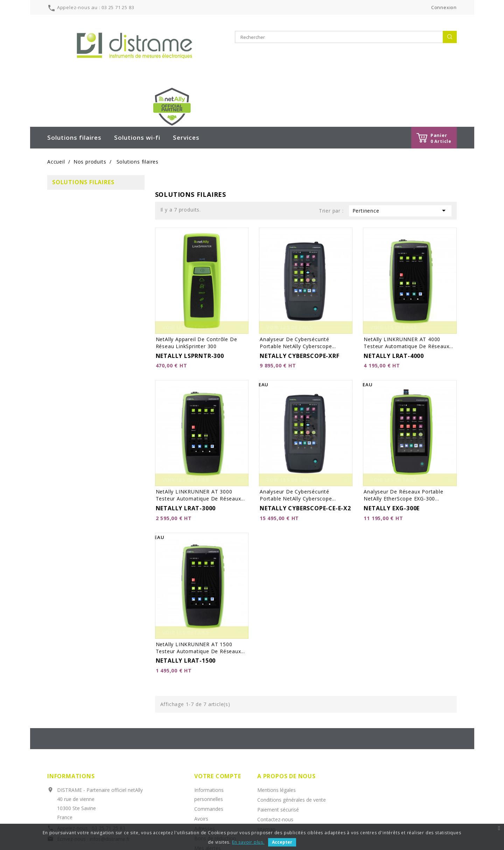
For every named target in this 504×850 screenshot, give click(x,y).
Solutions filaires (74, 86)
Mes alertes (208, 797)
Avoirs (201, 768)
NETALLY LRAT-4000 (394, 305)
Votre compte (218, 725)
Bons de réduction (215, 787)
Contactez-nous (275, 768)
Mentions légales (276, 739)
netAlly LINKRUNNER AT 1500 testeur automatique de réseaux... (200, 597)
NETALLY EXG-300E (392, 457)
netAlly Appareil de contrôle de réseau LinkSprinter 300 (197, 292)
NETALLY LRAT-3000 (186, 457)
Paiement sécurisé (278, 758)
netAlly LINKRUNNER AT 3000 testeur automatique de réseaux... (200, 444)
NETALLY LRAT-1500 (186, 609)
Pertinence (400, 159)
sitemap (266, 778)
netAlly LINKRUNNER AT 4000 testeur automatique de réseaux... (408, 292)
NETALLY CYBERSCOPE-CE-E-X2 (305, 457)
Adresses (205, 777)
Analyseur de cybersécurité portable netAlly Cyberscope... (298, 292)
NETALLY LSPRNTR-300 (190, 305)
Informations (71, 725)
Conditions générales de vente (292, 749)
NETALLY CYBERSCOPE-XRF (300, 305)
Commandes (209, 758)
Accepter (282, 842)
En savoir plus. (248, 842)
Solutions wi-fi (137, 86)
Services (186, 86)
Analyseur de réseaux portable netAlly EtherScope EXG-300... (403, 444)
